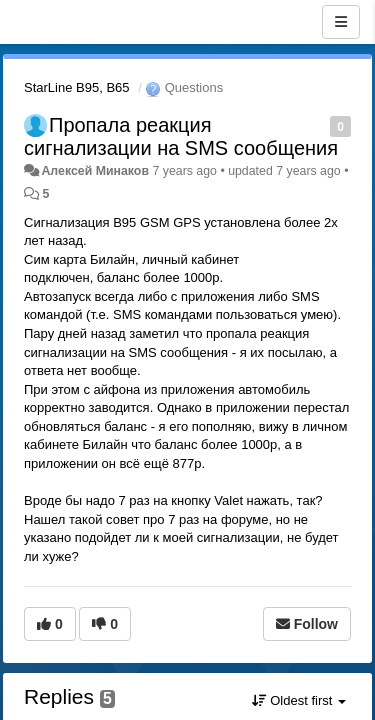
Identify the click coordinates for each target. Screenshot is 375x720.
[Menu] (341, 22)
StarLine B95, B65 (77, 87)
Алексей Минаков (95, 171)
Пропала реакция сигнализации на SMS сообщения (181, 136)
